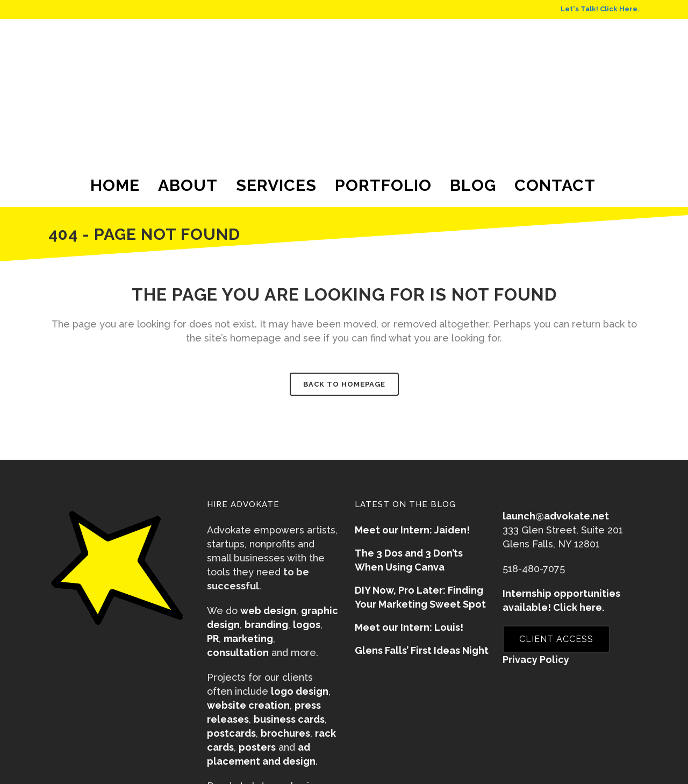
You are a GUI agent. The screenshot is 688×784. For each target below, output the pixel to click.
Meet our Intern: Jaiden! (412, 530)
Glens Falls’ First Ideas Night (422, 650)
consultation (238, 653)
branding (266, 625)
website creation (248, 705)
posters (257, 747)
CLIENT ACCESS (556, 639)
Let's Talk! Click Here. (600, 9)
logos (307, 625)
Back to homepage (344, 384)
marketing (248, 639)
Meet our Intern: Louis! (409, 627)
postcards (231, 733)
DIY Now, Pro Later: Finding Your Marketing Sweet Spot (420, 597)
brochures (285, 733)
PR (213, 639)
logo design (300, 691)
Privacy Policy (536, 660)
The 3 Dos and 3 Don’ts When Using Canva (409, 560)
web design (268, 611)
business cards (289, 719)
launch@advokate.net (556, 516)
